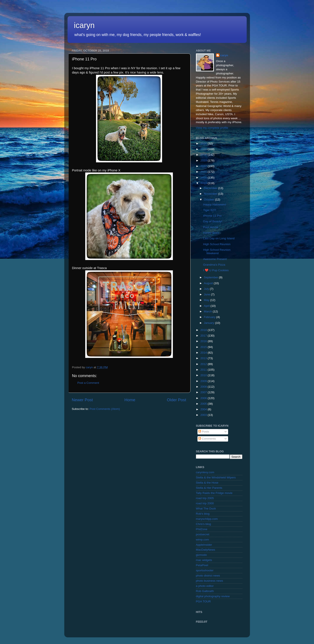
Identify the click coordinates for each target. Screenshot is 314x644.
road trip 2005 (205, 498)
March (208, 311)
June (207, 294)
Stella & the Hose (207, 483)
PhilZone (202, 529)
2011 (204, 370)
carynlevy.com (205, 472)
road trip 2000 (205, 503)
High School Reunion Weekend (217, 251)
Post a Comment (88, 383)
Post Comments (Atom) (105, 409)
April (207, 306)
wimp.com (203, 540)
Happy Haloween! (215, 204)
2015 (204, 347)
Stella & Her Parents (209, 488)
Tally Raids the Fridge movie (214, 493)
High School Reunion (217, 244)
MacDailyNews (206, 550)
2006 (204, 398)
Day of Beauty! (213, 221)
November (211, 194)
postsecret (203, 534)
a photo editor (205, 586)
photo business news (210, 581)
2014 (204, 353)
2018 (204, 330)
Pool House (211, 227)
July (207, 289)
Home (130, 400)
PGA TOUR (203, 601)
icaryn (84, 25)
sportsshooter (205, 570)
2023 (204, 161)
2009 (204, 381)
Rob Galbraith (205, 591)
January (210, 323)
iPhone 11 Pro (212, 216)
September (211, 277)
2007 (204, 392)
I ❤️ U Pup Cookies (216, 270)
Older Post (176, 400)
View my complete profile (212, 128)
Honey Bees (211, 233)
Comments (207, 439)
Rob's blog (203, 514)
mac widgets (204, 560)
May (207, 300)
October (210, 200)
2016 (204, 341)
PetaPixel (202, 565)
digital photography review (213, 596)
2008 (204, 387)
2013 (204, 358)
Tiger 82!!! (210, 210)
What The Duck (206, 508)
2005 (204, 404)
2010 (204, 375)
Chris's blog (204, 524)
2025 (204, 149)
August (209, 283)
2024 (204, 155)
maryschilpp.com (207, 519)
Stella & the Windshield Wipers (216, 477)
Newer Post (82, 400)
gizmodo (201, 555)
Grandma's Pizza (214, 265)
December (211, 188)
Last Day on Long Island (219, 238)
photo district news (208, 576)
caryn (224, 55)
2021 (204, 172)
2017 (204, 336)
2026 (204, 143)
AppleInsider (204, 545)
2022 (204, 166)
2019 (204, 183)
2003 (204, 415)
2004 (204, 409)
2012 (204, 364)
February (210, 317)
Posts (204, 432)
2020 (204, 178)
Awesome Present (215, 259)
